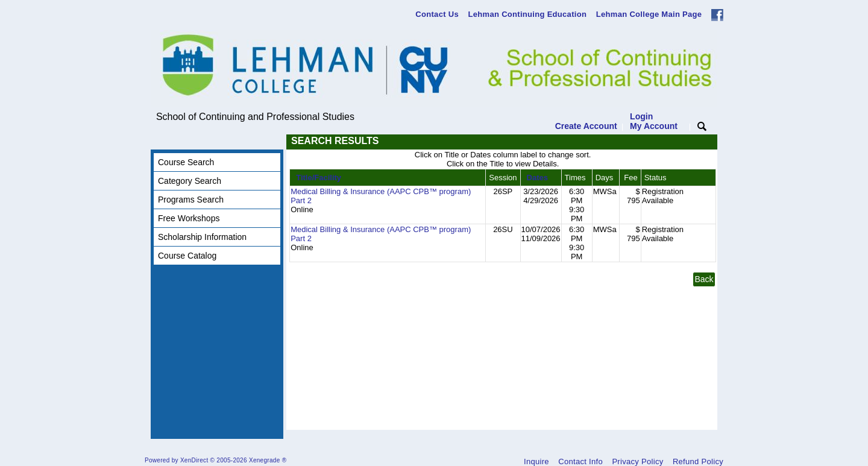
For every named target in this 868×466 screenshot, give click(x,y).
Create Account (586, 126)
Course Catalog (187, 256)
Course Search (186, 162)
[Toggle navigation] (162, 142)
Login (654, 121)
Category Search (190, 181)
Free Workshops (189, 218)
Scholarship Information (202, 237)
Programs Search (191, 200)
